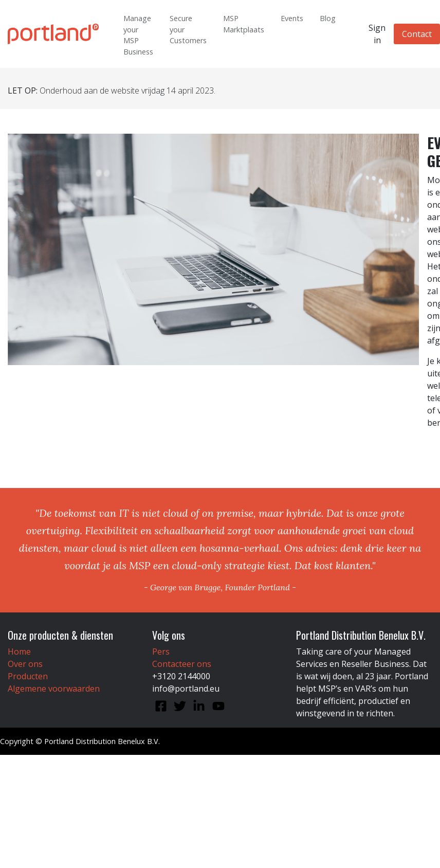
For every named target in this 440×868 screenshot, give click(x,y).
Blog (328, 18)
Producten (28, 676)
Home (19, 652)
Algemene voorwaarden (54, 689)
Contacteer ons (182, 664)
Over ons (25, 664)
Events (292, 18)
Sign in (377, 34)
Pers (161, 652)
